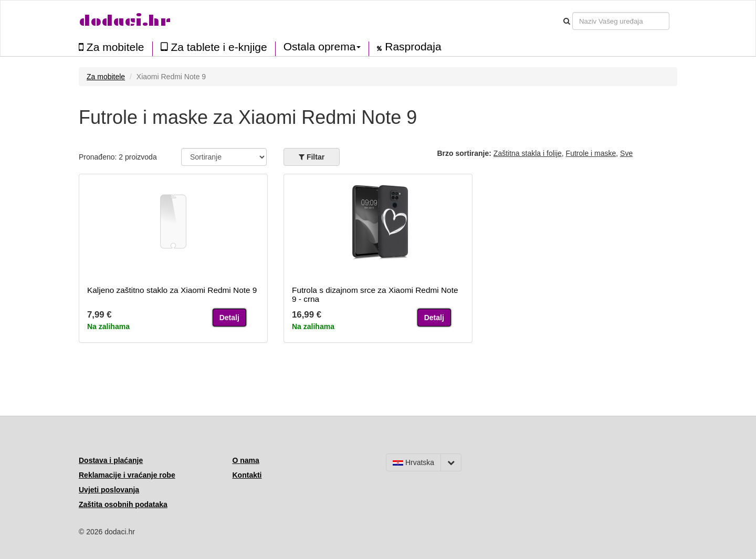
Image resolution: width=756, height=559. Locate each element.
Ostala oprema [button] (322, 47)
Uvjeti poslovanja (109, 490)
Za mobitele (112, 47)
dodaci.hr (125, 21)
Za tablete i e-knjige (214, 47)
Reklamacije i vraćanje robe (127, 475)
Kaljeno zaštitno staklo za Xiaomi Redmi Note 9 (172, 290)
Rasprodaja (409, 47)
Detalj (229, 318)
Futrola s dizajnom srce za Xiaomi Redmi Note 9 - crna (375, 294)
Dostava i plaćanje (111, 460)
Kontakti (247, 475)
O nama (246, 460)
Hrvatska (413, 462)
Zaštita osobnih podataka (123, 504)
